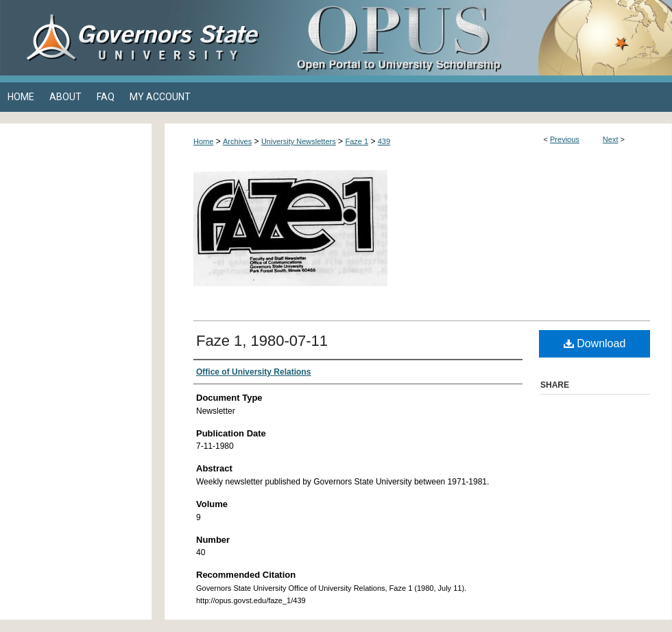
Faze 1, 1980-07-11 (262, 341)
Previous (565, 139)
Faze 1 (357, 141)
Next (611, 139)
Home (203, 141)
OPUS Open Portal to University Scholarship (473, 38)
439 (384, 141)
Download (595, 343)
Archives (237, 141)
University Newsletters (299, 141)
